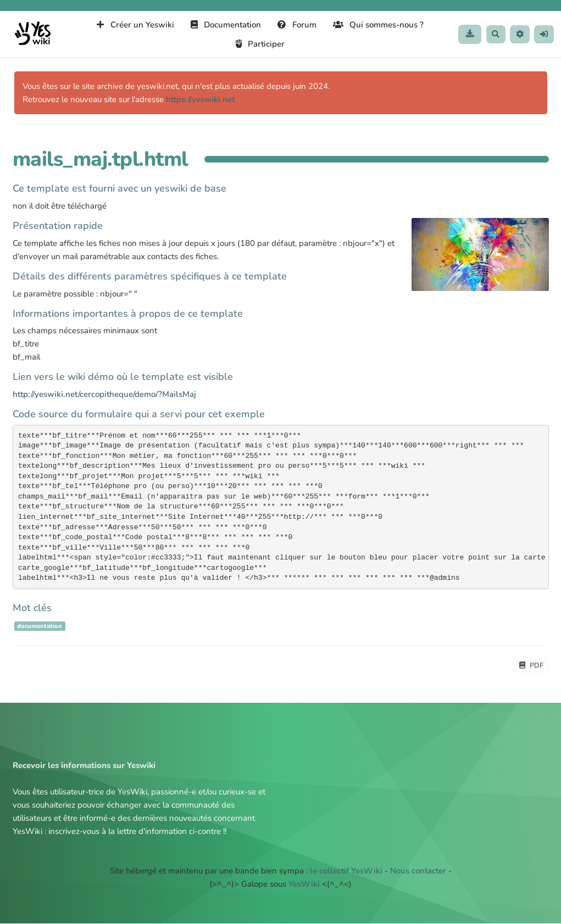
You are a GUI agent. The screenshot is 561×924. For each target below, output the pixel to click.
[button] (518, 34)
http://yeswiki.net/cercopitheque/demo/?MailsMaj (104, 394)
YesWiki (304, 884)
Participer (258, 44)
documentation (40, 626)
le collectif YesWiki (346, 871)
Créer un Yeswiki (133, 25)
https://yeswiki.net (200, 99)
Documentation (223, 25)
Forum (294, 25)
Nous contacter (418, 871)
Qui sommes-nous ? (376, 25)
